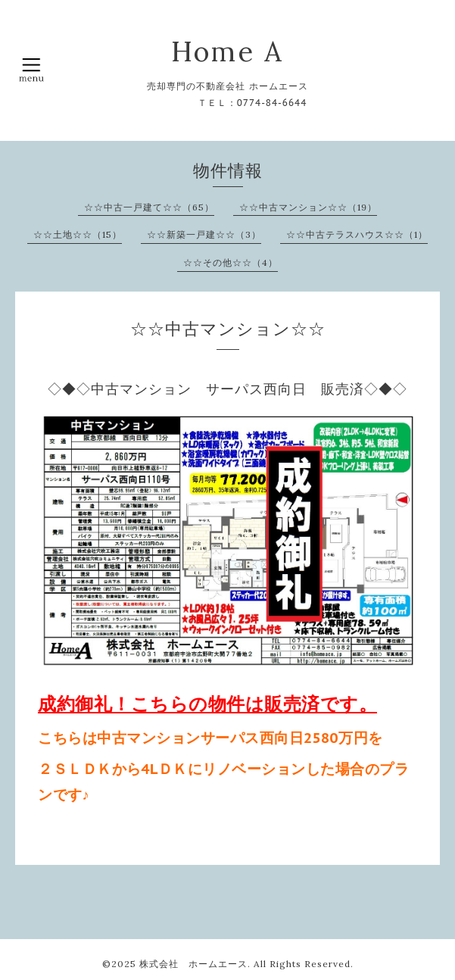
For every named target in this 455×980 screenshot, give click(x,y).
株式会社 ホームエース (193, 964)
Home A (227, 51)
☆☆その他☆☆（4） (231, 262)
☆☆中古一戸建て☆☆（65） (149, 207)
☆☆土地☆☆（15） (78, 234)
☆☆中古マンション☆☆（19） (308, 207)
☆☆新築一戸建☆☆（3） (204, 234)
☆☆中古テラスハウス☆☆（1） (357, 234)
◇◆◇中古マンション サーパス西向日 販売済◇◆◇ (227, 389)
